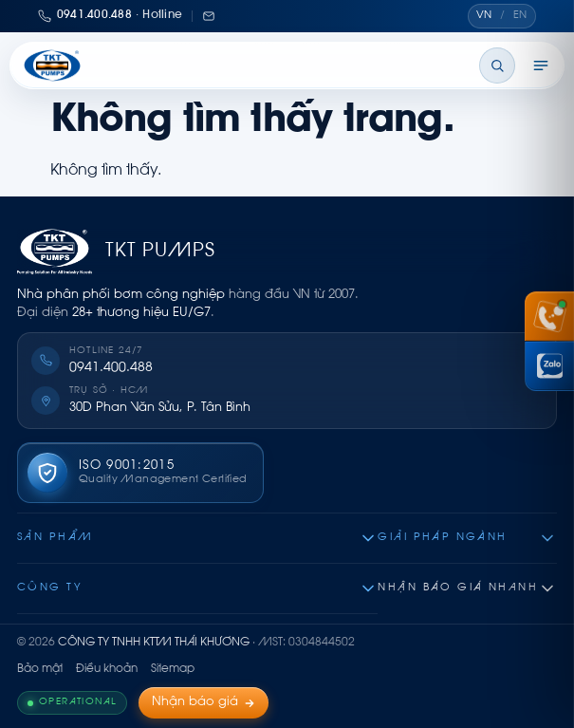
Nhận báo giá (204, 702)
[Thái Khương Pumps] (52, 65)
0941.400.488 (111, 368)
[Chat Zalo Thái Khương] (549, 366)
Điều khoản (107, 669)
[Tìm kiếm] (497, 65)
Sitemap (173, 669)
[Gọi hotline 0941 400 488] (549, 316)
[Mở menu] (541, 65)
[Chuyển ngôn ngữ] (502, 16)
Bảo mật (40, 669)
